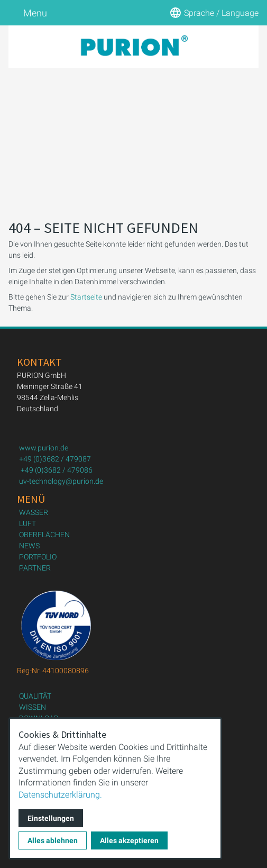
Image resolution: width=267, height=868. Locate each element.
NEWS (29, 546)
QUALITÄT (35, 696)
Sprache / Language (214, 13)
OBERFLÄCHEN (44, 535)
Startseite (86, 297)
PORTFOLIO (38, 557)
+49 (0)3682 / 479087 (55, 459)
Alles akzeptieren (129, 840)
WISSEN (33, 707)
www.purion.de (44, 448)
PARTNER (35, 568)
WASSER (34, 512)
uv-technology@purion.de (61, 481)
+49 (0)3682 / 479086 (57, 470)
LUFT (27, 523)
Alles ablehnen (53, 840)
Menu (28, 13)
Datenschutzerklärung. (60, 795)
